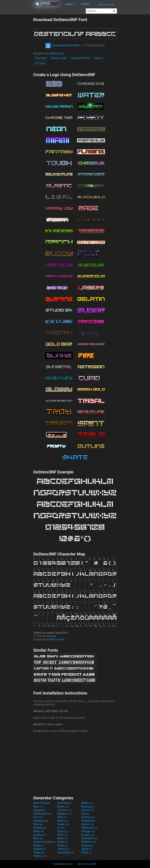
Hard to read (59, 58)
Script (63, 842)
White (87, 852)
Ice (61, 828)
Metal (39, 831)
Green (63, 824)
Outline (40, 835)
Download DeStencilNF (63, 45)
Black (87, 803)
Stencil (98, 58)
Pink (62, 835)
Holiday (40, 828)
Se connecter (106, 5)
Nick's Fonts (57, 53)
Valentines (66, 852)
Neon (62, 831)
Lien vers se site (87, 864)
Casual (39, 810)
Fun (38, 817)
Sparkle (40, 849)
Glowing (41, 821)
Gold (63, 821)
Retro (62, 838)
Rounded (89, 838)
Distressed (42, 814)
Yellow (40, 856)
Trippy (39, 852)
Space (87, 845)
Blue (38, 807)
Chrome (65, 810)
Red (38, 838)
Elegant (64, 814)
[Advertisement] (17, 69)
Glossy (88, 817)
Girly (62, 817)
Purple (88, 835)
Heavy (87, 824)
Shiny (62, 845)
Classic (88, 810)
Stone (87, 849)
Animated (65, 803)
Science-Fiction (80, 58)
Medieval (89, 828)
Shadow (89, 842)
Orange (88, 831)
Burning (88, 807)
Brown (63, 807)
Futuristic (41, 58)
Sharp (39, 845)
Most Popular (42, 803)
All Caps (40, 63)
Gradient (88, 821)
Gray (38, 824)
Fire (85, 814)
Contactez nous (63, 864)
